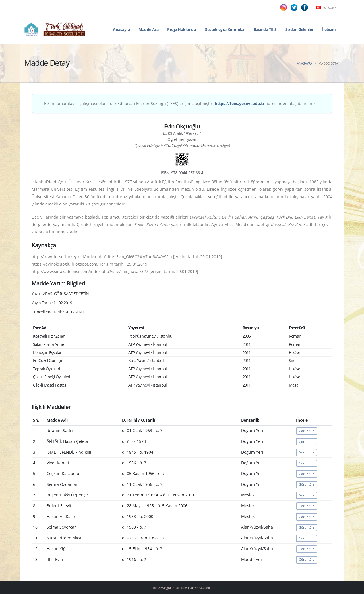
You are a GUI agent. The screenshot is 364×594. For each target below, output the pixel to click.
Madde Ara (149, 29)
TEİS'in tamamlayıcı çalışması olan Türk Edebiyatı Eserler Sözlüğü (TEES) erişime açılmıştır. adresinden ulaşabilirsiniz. (179, 103)
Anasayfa (121, 29)
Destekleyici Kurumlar (225, 29)
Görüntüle (307, 431)
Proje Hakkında (181, 29)
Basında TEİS (265, 29)
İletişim (329, 29)
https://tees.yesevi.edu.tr (240, 103)
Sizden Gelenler (299, 29)
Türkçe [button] (326, 7)
